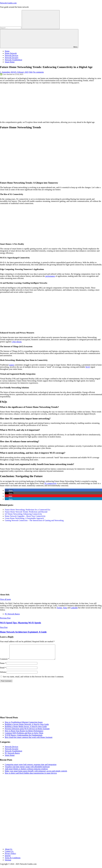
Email (3, 671)
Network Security (12, 58)
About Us (9, 852)
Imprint (8, 858)
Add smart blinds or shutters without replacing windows (26, 772)
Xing (65, 608)
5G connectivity (50, 483)
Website (3, 675)
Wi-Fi (88, 367)
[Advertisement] (51, 102)
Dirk (31, 72)
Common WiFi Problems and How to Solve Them (24, 736)
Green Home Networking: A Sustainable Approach (24, 518)
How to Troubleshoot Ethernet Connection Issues (24, 725)
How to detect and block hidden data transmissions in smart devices (31, 776)
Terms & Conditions (13, 861)
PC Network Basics (12, 614)
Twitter (59, 608)
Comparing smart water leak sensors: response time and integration (31, 767)
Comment (4, 662)
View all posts (5, 599)
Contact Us (9, 854)
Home (7, 51)
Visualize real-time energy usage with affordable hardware (27, 770)
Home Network (11, 53)
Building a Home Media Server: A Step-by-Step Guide (26, 729)
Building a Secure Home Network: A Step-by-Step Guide (27, 727)
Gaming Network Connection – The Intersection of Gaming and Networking (34, 520)
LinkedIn (74, 608)
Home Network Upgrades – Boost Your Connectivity (25, 516)
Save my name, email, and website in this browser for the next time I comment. (33, 679)
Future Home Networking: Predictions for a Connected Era (27, 510)
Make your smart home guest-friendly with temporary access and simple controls (36, 774)
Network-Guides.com (8, 3)
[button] (9, 490)
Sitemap (8, 863)
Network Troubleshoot (13, 60)
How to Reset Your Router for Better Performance (24, 734)
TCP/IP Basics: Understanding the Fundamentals (24, 738)
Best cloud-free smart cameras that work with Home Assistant (29, 740)
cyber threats (17, 342)
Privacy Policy (10, 856)
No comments (38, 72)
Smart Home (10, 62)
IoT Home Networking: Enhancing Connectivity (23, 514)
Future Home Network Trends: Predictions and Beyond (26, 512)
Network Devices (12, 55)
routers (12, 365)
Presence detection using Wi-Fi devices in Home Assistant (27, 732)
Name (3, 666)
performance (50, 276)
